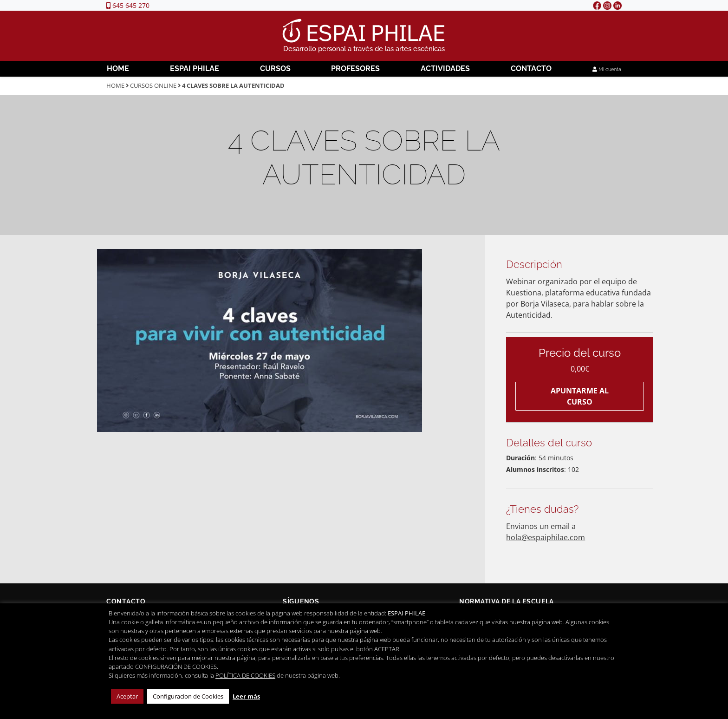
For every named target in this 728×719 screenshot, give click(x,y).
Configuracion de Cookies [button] (188, 696)
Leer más (246, 696)
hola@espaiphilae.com (546, 537)
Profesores (355, 69)
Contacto (531, 69)
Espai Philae (195, 69)
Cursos (275, 69)
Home (118, 69)
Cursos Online (153, 85)
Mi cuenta (607, 69)
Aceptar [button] (127, 696)
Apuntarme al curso (580, 396)
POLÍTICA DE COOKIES (245, 675)
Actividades (445, 69)
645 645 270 (128, 5)
